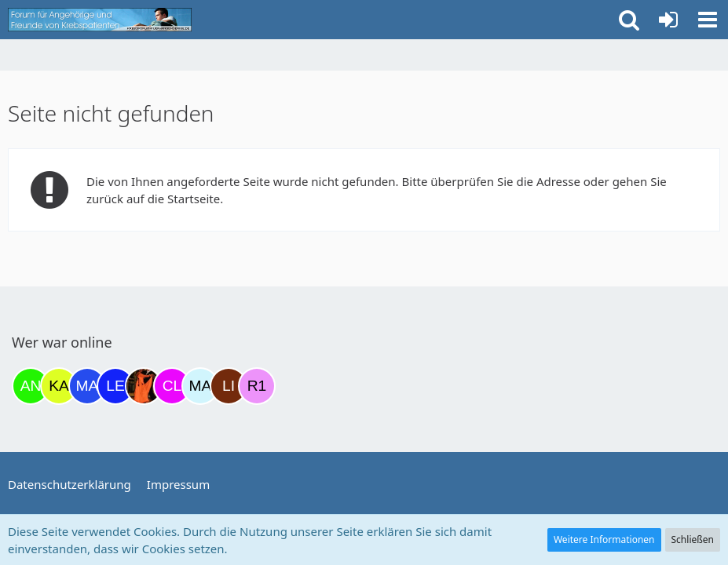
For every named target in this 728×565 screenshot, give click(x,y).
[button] (708, 20)
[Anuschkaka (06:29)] (31, 386)
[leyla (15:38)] (115, 386)
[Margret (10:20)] (87, 386)
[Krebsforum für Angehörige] (100, 20)
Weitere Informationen (604, 539)
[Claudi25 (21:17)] (172, 386)
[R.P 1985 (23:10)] (257, 386)
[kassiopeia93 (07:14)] (59, 386)
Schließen (693, 539)
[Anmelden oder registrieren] (668, 20)
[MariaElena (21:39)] (200, 386)
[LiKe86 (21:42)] (229, 386)
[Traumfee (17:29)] (144, 386)
